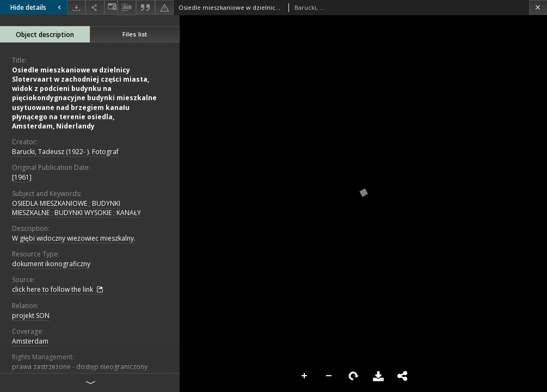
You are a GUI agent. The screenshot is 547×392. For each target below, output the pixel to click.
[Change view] (111, 7)
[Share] (95, 7)
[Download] (76, 7)
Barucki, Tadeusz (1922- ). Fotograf (65, 152)
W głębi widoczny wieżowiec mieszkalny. (74, 238)
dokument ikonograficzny (51, 264)
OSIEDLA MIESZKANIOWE (50, 203)
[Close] (538, 7)
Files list (135, 34)
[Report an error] (164, 7)
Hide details (37, 7)
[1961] (22, 177)
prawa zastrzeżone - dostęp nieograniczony (80, 367)
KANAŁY (129, 213)
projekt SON (31, 316)
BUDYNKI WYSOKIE (83, 213)
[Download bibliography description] (127, 8)
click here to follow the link (58, 290)
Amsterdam (30, 341)
